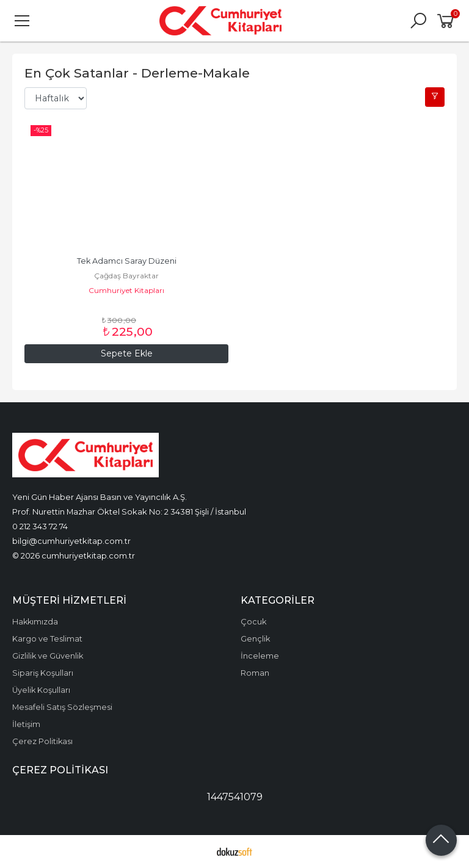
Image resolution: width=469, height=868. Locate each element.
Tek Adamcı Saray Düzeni (127, 261)
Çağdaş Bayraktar (126, 276)
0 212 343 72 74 (40, 526)
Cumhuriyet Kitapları (126, 290)
